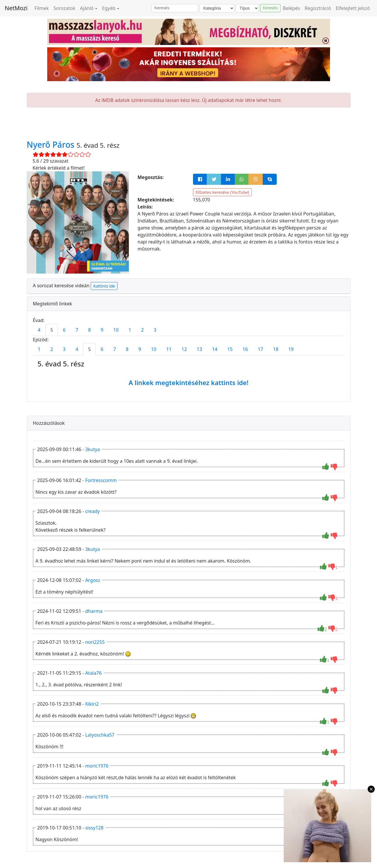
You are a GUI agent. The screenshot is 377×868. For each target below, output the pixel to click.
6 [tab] (64, 330)
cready (92, 511)
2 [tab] (142, 330)
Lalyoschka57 (100, 735)
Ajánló (87, 8)
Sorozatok (64, 8)
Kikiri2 (92, 704)
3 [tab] (155, 330)
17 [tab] (260, 349)
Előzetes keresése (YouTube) (222, 192)
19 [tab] (291, 349)
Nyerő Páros (52, 145)
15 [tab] (230, 349)
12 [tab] (184, 349)
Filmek (42, 8)
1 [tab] (130, 330)
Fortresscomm (101, 480)
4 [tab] (39, 330)
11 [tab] (169, 349)
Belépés (291, 8)
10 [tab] (116, 330)
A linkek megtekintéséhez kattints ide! (188, 382)
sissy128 (94, 828)
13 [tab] (199, 349)
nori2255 (95, 642)
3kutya (93, 449)
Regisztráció (318, 8)
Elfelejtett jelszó (353, 8)
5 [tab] (52, 330)
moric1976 (97, 766)
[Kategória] (217, 8)
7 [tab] (77, 330)
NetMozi (16, 8)
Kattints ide (104, 286)
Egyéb (109, 8)
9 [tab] (102, 330)
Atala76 (93, 673)
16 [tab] (245, 349)
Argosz (93, 580)
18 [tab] (276, 349)
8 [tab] (89, 330)
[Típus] (247, 8)
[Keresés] (175, 8)
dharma (94, 611)
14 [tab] (215, 349)
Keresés (270, 8)
